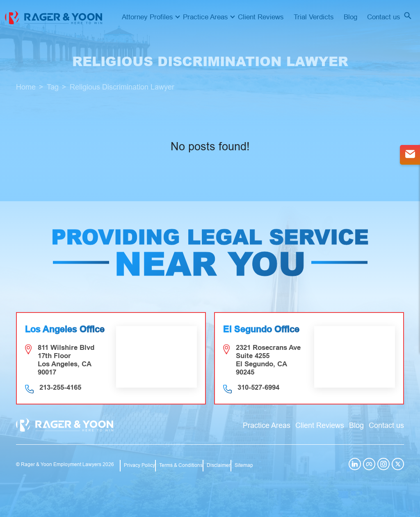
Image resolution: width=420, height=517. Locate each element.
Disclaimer (219, 465)
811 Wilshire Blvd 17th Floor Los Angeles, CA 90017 (66, 360)
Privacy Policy (139, 465)
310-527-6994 (258, 387)
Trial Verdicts (314, 17)
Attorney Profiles (147, 17)
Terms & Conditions (181, 465)
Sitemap (244, 465)
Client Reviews (261, 17)
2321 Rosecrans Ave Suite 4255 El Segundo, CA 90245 (268, 360)
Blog (350, 17)
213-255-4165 (60, 387)
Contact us (384, 17)
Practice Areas (205, 17)
